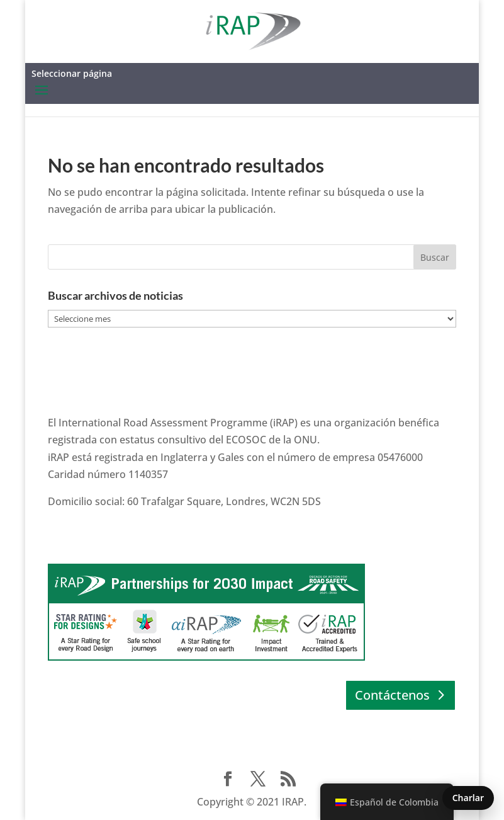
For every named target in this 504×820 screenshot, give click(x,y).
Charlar (468, 798)
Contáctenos (392, 695)
